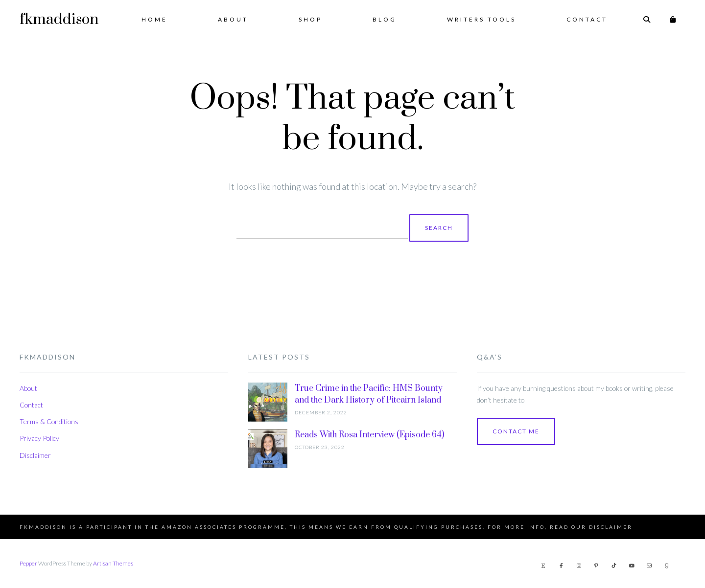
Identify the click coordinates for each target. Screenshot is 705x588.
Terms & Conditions (49, 421)
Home (154, 19)
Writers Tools (482, 19)
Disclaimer (35, 455)
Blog (385, 19)
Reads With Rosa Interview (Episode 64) (369, 435)
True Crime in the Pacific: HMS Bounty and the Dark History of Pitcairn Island (369, 394)
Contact (587, 19)
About (233, 19)
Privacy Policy (39, 438)
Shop (310, 19)
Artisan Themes (113, 563)
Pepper (28, 563)
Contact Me (516, 431)
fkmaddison (59, 20)
